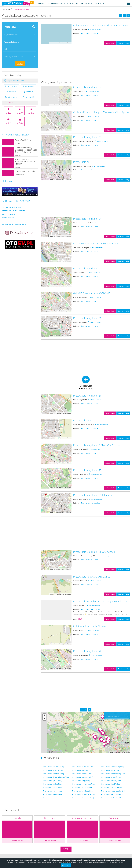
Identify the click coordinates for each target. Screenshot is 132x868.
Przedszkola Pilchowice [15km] (113, 798)
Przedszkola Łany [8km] (81, 781)
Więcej (66, 849)
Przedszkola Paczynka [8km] (83, 777)
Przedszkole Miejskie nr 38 (87, 318)
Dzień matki (115, 818)
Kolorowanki (12, 810)
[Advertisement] (86, 64)
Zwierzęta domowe (82, 818)
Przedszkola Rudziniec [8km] (83, 791)
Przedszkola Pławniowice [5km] (55, 791)
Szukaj (20, 64)
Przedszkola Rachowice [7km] (83, 767)
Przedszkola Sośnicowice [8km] (84, 794)
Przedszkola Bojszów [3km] (53, 770)
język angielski (30, 97)
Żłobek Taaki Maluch (24, 140)
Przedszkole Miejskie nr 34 (87, 219)
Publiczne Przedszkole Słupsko (90, 626)
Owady (17, 818)
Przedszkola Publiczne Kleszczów (14, 211)
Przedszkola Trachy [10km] (111, 770)
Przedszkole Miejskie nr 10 (87, 396)
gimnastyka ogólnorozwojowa (31, 86)
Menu (129, 3)
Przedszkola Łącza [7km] (52, 798)
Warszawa (18, 155)
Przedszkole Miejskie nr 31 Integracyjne (94, 495)
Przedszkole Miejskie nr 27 (87, 268)
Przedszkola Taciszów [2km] (53, 767)
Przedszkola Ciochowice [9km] (112, 767)
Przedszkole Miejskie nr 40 (87, 651)
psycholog (30, 92)
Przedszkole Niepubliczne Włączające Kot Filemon (100, 601)
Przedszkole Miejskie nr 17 (87, 470)
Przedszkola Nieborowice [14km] (113, 794)
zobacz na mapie (95, 30)
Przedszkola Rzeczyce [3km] (53, 774)
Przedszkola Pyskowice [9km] (83, 798)
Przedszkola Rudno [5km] (53, 787)
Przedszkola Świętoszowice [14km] (114, 791)
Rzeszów (17, 167)
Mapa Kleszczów (8, 218)
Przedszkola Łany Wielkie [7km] (84, 770)
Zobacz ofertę (110, 43)
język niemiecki (13, 86)
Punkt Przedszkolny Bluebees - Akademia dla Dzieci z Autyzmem (26, 150)
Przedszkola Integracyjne (90, 503)
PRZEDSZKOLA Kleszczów (11, 207)
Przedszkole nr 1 (82, 162)
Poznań (17, 144)
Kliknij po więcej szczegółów (114, 862)
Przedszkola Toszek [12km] (111, 781)
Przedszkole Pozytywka (25, 171)
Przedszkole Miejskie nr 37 (87, 137)
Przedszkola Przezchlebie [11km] (113, 774)
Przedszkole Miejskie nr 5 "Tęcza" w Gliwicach (98, 445)
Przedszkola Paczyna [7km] (82, 774)
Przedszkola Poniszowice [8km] (84, 784)
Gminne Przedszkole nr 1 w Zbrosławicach (96, 244)
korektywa (13, 92)
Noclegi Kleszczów (8, 214)
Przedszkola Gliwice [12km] (111, 777)
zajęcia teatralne (13, 97)
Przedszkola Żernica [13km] (111, 787)
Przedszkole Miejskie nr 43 (87, 87)
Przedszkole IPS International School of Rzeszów (25, 162)
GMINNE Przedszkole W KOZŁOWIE (92, 293)
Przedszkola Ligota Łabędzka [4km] (56, 777)
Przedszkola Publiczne (90, 33)
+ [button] (44, 715)
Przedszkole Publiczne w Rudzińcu (92, 577)
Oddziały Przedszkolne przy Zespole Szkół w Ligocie (101, 112)
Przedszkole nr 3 (82, 420)
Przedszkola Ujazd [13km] (111, 784)
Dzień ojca (50, 818)
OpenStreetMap (60, 43)
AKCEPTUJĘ (66, 865)
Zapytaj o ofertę (123, 43)
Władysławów (19, 175)
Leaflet (52, 43)
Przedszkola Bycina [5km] (53, 781)
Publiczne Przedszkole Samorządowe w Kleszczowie (101, 25)
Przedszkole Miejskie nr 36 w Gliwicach (94, 552)
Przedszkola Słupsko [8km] (82, 787)
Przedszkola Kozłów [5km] (53, 784)
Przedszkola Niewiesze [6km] (54, 794)
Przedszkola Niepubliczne (91, 609)
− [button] (44, 719)
